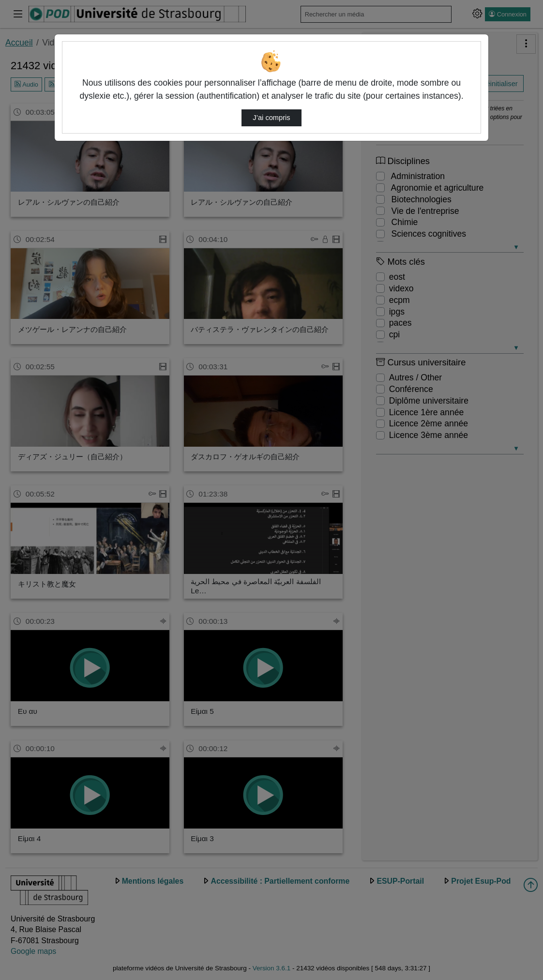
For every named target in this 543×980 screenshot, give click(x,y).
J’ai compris (271, 118)
